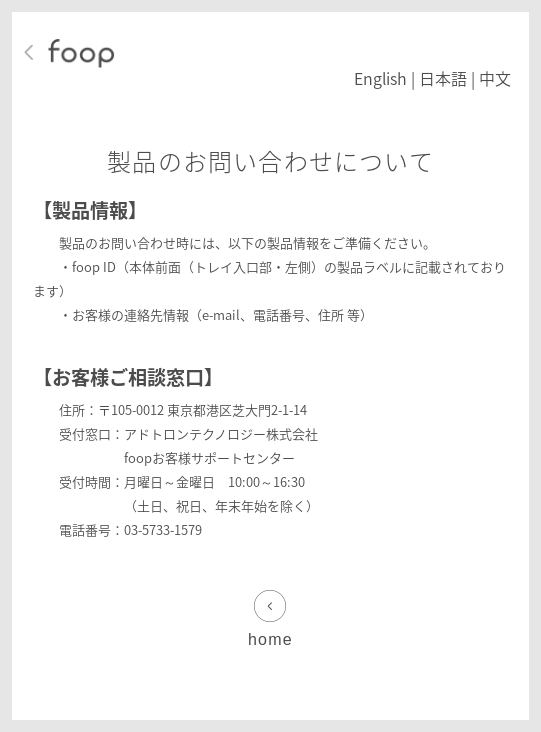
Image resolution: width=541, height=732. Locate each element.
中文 (495, 78)
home (270, 639)
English (380, 78)
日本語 (443, 78)
